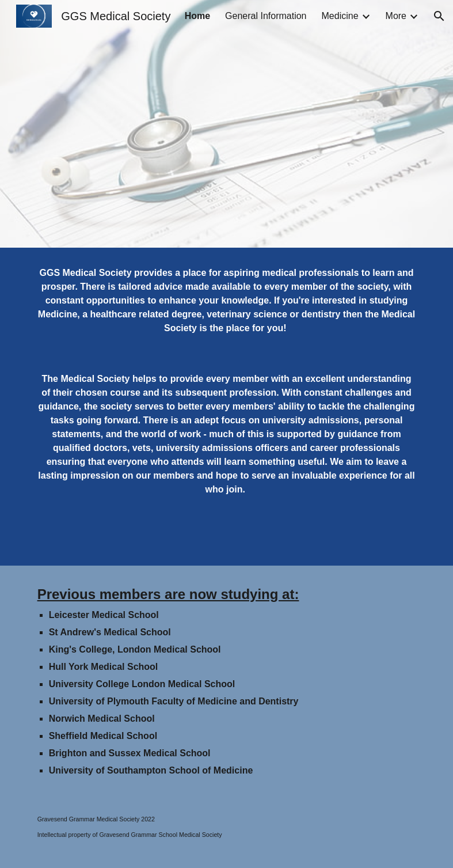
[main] (227, 301)
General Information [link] (266, 16)
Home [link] (197, 16)
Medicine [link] (340, 16)
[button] (439, 16)
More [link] (396, 16)
